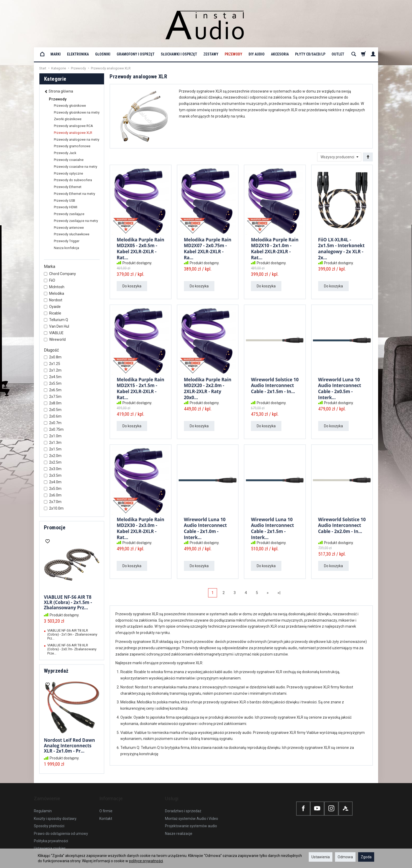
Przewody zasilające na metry (76, 221)
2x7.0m (53, 502)
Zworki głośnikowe (68, 119)
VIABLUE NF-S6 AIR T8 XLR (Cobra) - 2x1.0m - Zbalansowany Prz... (72, 634)
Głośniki (103, 54)
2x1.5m (53, 449)
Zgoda (366, 857)
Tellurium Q (56, 320)
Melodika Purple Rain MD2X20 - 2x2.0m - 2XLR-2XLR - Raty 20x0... (208, 387)
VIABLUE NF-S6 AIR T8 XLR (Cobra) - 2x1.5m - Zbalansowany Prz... (68, 602)
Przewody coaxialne (69, 160)
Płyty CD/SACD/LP (310, 54)
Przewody (233, 54)
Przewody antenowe (69, 228)
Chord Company (60, 274)
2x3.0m (53, 469)
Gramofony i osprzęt (136, 54)
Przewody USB (65, 201)
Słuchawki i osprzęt (179, 54)
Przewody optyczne (68, 174)
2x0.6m (53, 416)
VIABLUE (54, 333)
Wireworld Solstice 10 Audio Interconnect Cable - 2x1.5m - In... (275, 385)
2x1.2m (53, 370)
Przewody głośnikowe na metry (77, 113)
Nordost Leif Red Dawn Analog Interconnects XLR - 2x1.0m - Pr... (69, 745)
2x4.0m (53, 482)
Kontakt (106, 810)
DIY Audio (257, 54)
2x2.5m (53, 462)
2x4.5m (53, 377)
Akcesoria (280, 54)
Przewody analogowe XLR (73, 133)
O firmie (106, 803)
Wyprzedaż (56, 671)
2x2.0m (53, 456)
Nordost (53, 300)
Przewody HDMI (66, 207)
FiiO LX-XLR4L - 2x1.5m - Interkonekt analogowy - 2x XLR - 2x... (341, 247)
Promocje (55, 527)
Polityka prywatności (51, 833)
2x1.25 (52, 364)
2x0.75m (54, 429)
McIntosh (54, 287)
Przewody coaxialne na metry (76, 167)
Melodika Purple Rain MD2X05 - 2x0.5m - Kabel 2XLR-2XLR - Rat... (140, 247)
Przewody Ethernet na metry (74, 194)
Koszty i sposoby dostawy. (55, 810)
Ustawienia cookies (50, 840)
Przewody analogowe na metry (77, 140)
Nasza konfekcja (66, 248)
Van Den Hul (56, 326)
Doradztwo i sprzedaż (183, 803)
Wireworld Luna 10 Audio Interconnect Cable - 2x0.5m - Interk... (340, 387)
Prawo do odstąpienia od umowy (61, 825)
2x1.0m (53, 436)
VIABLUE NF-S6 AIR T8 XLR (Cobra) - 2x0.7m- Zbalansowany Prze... (72, 649)
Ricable (53, 313)
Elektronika (78, 54)
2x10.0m (54, 508)
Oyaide (52, 307)
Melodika (54, 293)
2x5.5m (53, 383)
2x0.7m (53, 423)
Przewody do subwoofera (73, 180)
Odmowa (345, 857)
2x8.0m (53, 403)
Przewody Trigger (67, 241)
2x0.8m (53, 357)
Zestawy (211, 54)
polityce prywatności (146, 861)
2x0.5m (53, 410)
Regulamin (43, 803)
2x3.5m (53, 475)
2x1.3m (53, 443)
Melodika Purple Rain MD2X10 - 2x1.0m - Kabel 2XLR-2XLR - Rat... (275, 247)
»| (279, 593)
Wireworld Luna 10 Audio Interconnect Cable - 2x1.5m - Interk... (272, 527)
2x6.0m (53, 495)
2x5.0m (53, 489)
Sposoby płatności (49, 818)
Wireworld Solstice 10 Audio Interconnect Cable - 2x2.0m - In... (342, 525)
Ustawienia (321, 857)
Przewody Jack (65, 153)
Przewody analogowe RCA (73, 126)
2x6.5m (53, 390)
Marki (56, 54)
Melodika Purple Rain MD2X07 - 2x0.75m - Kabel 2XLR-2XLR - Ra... (208, 247)
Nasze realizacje (179, 825)
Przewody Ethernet (68, 187)
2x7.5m (53, 397)
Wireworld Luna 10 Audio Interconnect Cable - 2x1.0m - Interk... (205, 527)
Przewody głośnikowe (70, 106)
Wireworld (55, 339)
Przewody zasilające (69, 214)
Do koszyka (132, 286)
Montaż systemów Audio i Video (192, 810)
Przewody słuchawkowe (72, 234)
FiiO (50, 280)
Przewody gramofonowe (72, 146)
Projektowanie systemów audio (191, 818)
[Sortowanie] (368, 157)
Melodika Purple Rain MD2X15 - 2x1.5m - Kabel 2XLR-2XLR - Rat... (140, 387)
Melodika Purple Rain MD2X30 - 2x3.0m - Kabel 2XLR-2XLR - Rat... (140, 527)
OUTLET (338, 54)
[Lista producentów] (339, 157)
